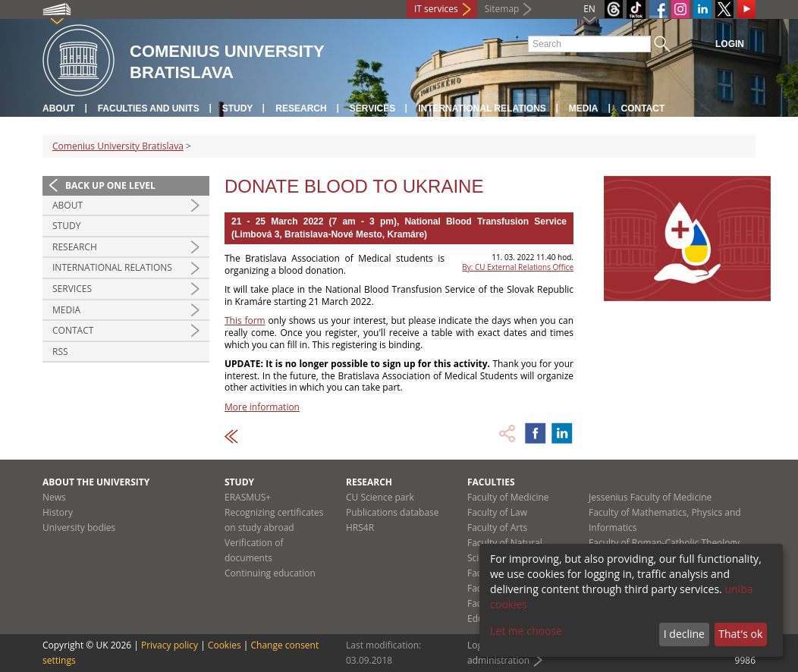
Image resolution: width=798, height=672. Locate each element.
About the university (96, 482)
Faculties (491, 482)
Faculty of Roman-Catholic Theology (664, 543)
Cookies (225, 645)
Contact (643, 108)
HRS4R (360, 528)
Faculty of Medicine (508, 497)
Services (372, 108)
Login (730, 44)
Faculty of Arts (497, 528)
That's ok (740, 634)
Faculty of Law (497, 512)
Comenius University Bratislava (118, 146)
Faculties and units (149, 108)
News (54, 497)
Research (301, 108)
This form (245, 320)
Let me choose (526, 631)
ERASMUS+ (248, 497)
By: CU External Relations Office (518, 267)
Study (238, 108)
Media (584, 108)
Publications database (393, 512)
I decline (684, 634)
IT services (436, 9)
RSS (60, 352)
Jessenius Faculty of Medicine (650, 497)
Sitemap (502, 9)
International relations (482, 108)
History (58, 512)
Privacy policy (170, 645)
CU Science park (380, 497)
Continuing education (270, 573)
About (59, 108)
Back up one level (110, 185)
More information (262, 407)
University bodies (79, 528)
